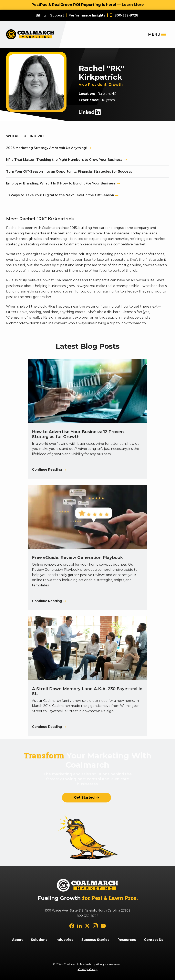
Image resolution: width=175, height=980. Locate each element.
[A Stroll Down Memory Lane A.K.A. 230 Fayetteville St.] (88, 676)
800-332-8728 (88, 916)
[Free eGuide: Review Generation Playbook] (88, 547)
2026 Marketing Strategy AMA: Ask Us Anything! (46, 148)
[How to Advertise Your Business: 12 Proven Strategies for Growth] (88, 419)
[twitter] (87, 925)
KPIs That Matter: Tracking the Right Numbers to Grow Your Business (64, 160)
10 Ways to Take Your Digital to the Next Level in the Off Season (60, 195)
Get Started (84, 797)
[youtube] (103, 925)
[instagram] (95, 925)
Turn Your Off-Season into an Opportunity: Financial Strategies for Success (69, 172)
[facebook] (72, 925)
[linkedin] (80, 925)
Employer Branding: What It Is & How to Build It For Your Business (61, 183)
